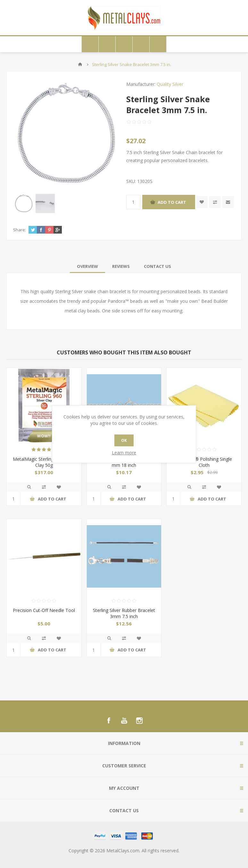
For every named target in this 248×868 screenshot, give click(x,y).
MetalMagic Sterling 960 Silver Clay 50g (44, 462)
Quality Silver (170, 84)
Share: (20, 230)
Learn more (124, 453)
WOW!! (44, 436)
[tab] (87, 266)
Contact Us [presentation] (157, 266)
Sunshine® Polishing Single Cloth (204, 462)
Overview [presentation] (87, 266)
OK (124, 440)
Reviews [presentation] (121, 266)
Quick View (29, 487)
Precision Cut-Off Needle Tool (44, 610)
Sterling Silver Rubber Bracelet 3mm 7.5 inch (124, 613)
